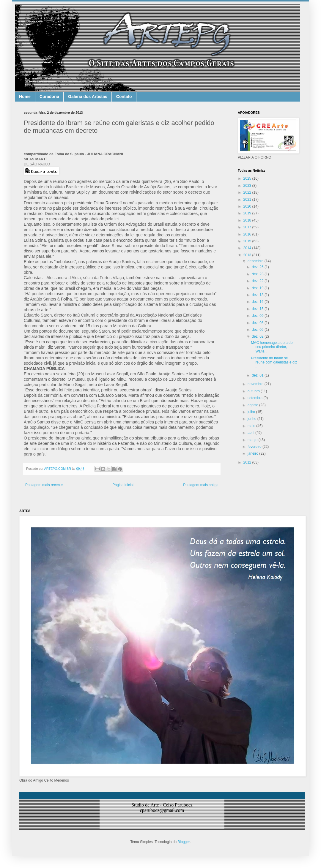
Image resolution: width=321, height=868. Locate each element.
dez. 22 (258, 281)
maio (252, 426)
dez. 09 (258, 316)
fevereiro (255, 447)
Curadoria (49, 97)
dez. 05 (258, 330)
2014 (248, 248)
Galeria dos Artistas (88, 97)
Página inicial (123, 485)
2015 (248, 241)
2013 (248, 255)
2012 (248, 462)
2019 (248, 213)
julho (252, 412)
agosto (253, 405)
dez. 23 (258, 274)
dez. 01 (258, 375)
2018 (248, 220)
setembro (255, 398)
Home (25, 97)
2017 (248, 227)
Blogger (184, 842)
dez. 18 (258, 295)
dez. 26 (258, 267)
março (253, 440)
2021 (248, 200)
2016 (248, 234)
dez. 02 (258, 336)
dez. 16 (258, 302)
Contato (124, 97)
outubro (254, 391)
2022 (248, 192)
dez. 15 (258, 309)
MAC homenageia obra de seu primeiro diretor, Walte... (272, 347)
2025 (248, 178)
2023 (248, 186)
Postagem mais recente (44, 485)
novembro (256, 384)
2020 (248, 206)
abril (251, 433)
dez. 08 (258, 323)
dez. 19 (258, 288)
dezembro (256, 261)
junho (252, 419)
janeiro (253, 453)
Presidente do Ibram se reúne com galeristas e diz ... (274, 362)
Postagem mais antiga (201, 485)
